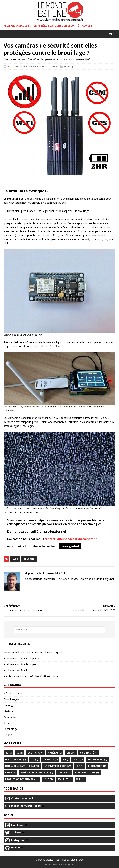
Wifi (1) (80, 779)
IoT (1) (80, 766)
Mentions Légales (44, 860)
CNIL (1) (71, 753)
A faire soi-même (13, 693)
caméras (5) (55, 753)
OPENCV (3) (64, 773)
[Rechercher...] (59, 630)
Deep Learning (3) (16, 759)
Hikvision (9, 711)
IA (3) (65, 759)
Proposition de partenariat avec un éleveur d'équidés (34, 652)
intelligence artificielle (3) (22, 766)
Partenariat (10, 717)
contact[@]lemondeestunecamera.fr (71, 539)
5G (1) (20, 753)
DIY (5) (34, 759)
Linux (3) (10, 773)
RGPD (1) (48, 779)
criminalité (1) (89, 753)
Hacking (68, 66)
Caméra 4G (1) (35, 753)
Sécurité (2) (65, 779)
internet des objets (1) (57, 766)
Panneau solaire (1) (87, 773)
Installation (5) (97, 759)
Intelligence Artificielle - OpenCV (22, 658)
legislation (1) (97, 766)
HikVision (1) (50, 759)
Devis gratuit (70, 546)
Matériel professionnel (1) (37, 773)
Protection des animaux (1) (22, 779)
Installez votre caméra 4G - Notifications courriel (31, 676)
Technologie (11, 729)
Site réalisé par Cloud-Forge (69, 860)
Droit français (11, 699)
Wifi (15, 559)
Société (8, 723)
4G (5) (8, 753)
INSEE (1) (78, 759)
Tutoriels (9, 735)
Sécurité (29, 559)
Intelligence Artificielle (16, 670)
